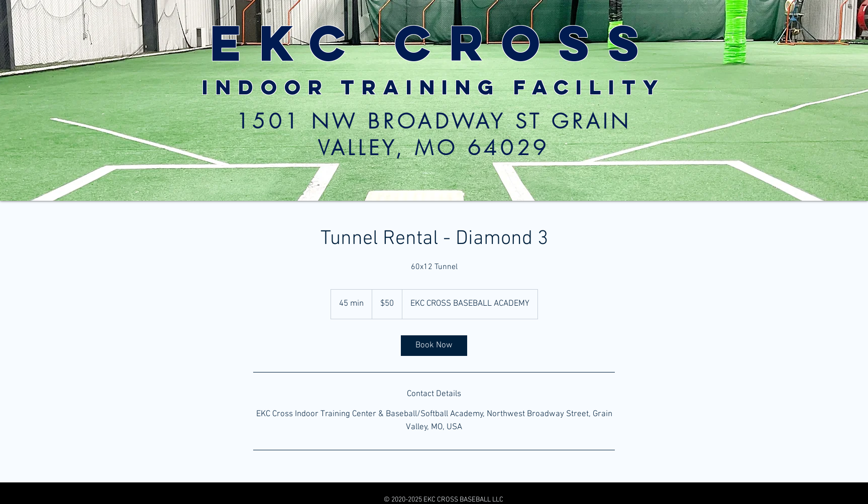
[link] (434, 346)
